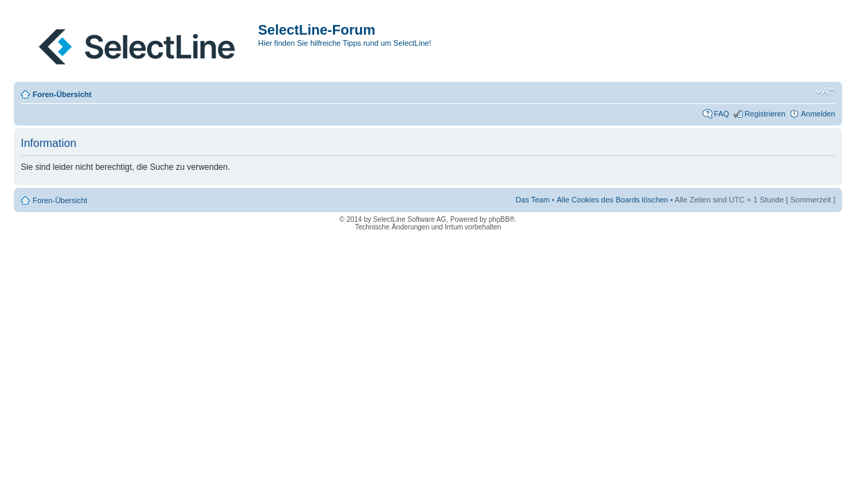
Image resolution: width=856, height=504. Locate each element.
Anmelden (818, 114)
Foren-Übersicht (62, 94)
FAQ (721, 114)
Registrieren (765, 114)
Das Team (532, 200)
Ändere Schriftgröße (825, 92)
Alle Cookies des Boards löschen (612, 200)
